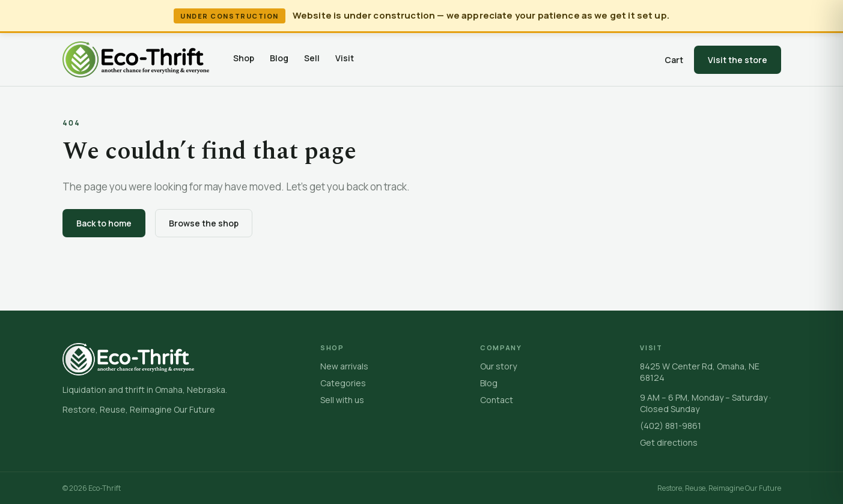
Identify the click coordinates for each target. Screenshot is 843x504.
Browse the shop (204, 223)
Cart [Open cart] (674, 60)
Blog (279, 58)
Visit (345, 58)
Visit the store (738, 60)
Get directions (669, 442)
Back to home (104, 223)
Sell (312, 58)
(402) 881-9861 (671, 426)
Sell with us (342, 400)
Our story (498, 366)
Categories (343, 383)
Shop (244, 58)
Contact (497, 400)
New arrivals (344, 366)
